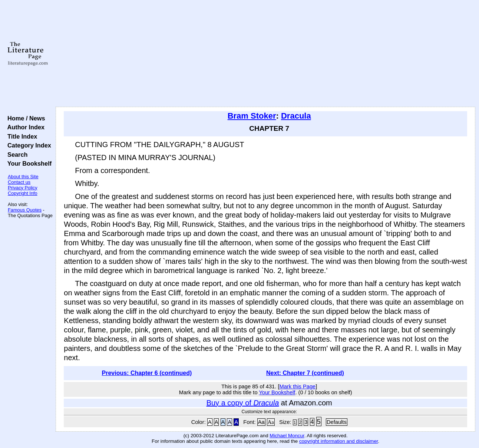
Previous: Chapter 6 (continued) (147, 373)
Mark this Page (297, 386)
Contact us (19, 182)
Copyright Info (23, 193)
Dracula (296, 116)
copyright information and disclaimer (339, 441)
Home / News (25, 118)
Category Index (28, 145)
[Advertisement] (266, 54)
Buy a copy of (243, 403)
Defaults (337, 422)
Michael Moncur (287, 436)
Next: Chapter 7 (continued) (305, 373)
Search (16, 155)
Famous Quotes (25, 210)
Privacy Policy (23, 188)
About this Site (23, 177)
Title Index (21, 136)
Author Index (24, 127)
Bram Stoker (252, 116)
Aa (261, 422)
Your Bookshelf (28, 163)
